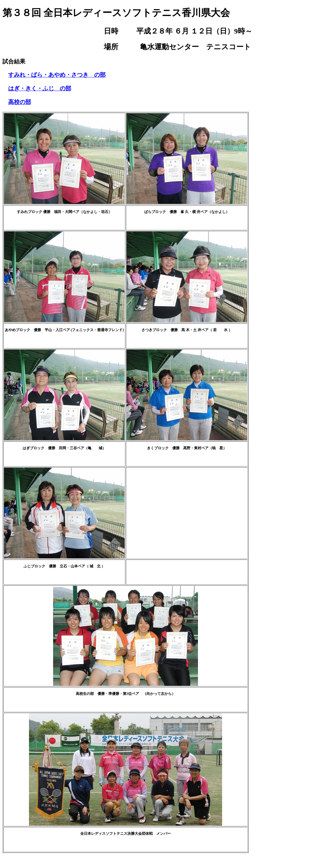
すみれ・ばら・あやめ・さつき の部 (57, 75)
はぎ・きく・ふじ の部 (40, 88)
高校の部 (20, 102)
